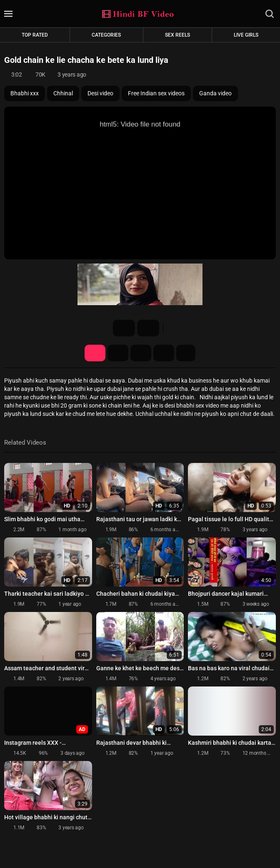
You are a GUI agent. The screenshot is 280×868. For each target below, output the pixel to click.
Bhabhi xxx (25, 93)
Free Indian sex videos (156, 93)
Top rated (35, 35)
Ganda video (215, 93)
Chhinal (63, 93)
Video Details (95, 353)
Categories (106, 35)
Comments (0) (164, 353)
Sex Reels (177, 35)
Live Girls (246, 35)
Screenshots (118, 353)
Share (141, 353)
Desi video (100, 93)
